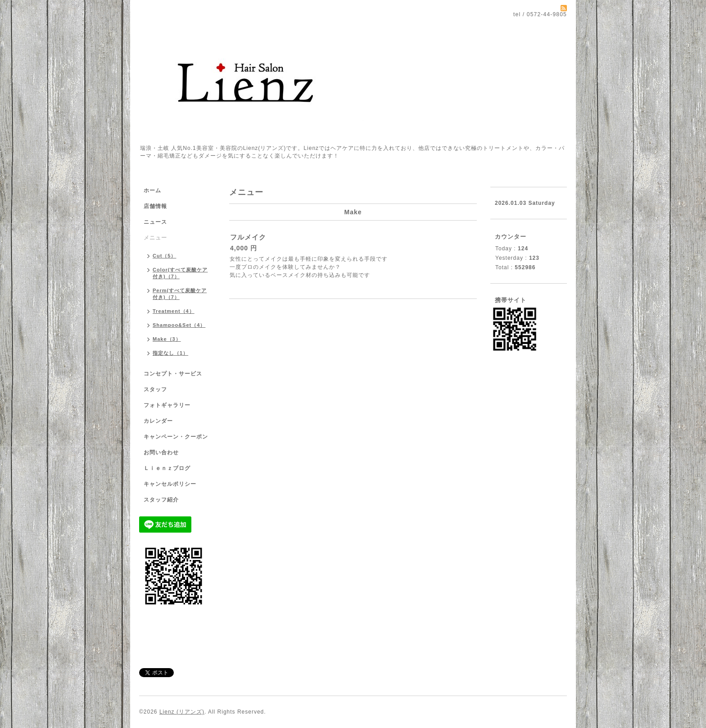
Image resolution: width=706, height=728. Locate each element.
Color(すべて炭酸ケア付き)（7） (180, 273)
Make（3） (167, 339)
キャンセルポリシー (170, 484)
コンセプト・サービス (173, 374)
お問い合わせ (161, 452)
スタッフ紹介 (161, 500)
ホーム (152, 190)
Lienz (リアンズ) (182, 712)
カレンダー (158, 421)
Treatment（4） (174, 311)
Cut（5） (164, 256)
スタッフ (155, 389)
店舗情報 (155, 206)
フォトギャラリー (167, 405)
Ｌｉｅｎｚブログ (167, 468)
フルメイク (248, 237)
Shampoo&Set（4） (179, 325)
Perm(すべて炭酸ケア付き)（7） (180, 294)
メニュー (155, 238)
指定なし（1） (170, 353)
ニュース (155, 222)
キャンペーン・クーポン (176, 437)
